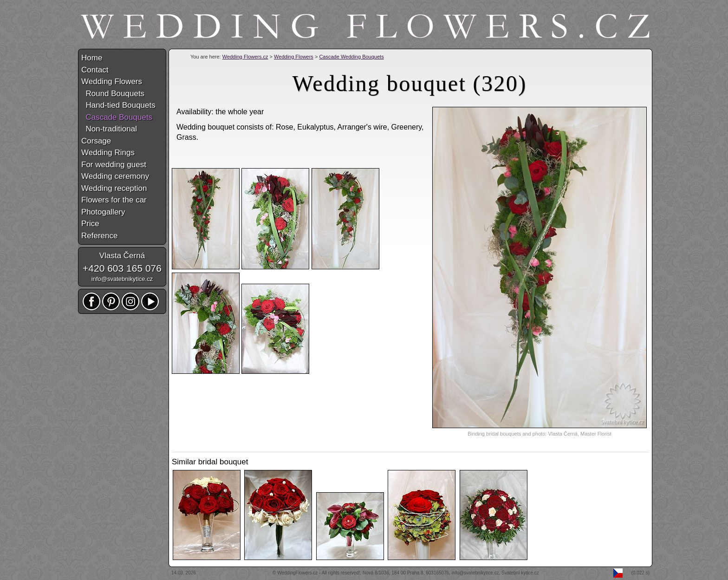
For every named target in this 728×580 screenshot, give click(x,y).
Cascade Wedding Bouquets (351, 57)
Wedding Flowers (294, 57)
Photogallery (103, 212)
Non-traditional (109, 129)
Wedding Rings (108, 153)
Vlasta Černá (122, 256)
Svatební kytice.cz (520, 573)
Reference (99, 236)
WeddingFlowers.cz (297, 573)
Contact (95, 70)
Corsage (96, 141)
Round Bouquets (113, 94)
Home (92, 58)
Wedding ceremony (115, 176)
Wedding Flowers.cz (245, 57)
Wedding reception (114, 188)
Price (90, 224)
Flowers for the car (114, 200)
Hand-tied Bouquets (118, 105)
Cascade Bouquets (117, 117)
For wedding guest (114, 165)
